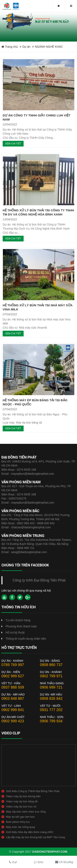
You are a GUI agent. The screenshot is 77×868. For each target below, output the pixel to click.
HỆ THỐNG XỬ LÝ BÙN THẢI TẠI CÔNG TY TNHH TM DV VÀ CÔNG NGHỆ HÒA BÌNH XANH (38, 212)
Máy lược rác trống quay (21, 827)
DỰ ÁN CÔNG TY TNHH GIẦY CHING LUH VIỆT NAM (36, 117)
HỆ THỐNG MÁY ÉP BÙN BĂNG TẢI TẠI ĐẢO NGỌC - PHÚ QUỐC (35, 402)
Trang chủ (10, 47)
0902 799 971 (51, 676)
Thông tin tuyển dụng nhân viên (26, 639)
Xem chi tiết (13, 144)
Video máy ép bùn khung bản (23, 796)
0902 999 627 (13, 676)
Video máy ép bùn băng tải (22, 801)
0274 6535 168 (26, 470)
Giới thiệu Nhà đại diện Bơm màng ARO (30, 832)
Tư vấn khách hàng (18, 620)
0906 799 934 (51, 721)
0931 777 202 (51, 710)
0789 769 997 (13, 665)
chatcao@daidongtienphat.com (31, 527)
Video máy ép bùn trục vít (21, 807)
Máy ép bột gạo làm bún (20, 817)
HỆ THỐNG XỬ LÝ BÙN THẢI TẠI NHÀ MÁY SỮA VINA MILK (38, 307)
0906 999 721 (26, 548)
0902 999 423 (13, 721)
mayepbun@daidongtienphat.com (33, 474)
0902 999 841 (13, 710)
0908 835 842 (51, 699)
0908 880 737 (51, 665)
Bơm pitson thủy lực (18, 822)
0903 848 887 (13, 699)
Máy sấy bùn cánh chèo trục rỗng (26, 812)
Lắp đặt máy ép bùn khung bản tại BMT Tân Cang (35, 837)
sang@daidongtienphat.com (29, 552)
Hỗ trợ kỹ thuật (15, 632)
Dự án (26, 47)
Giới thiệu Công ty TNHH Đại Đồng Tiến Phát (33, 791)
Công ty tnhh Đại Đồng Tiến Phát (39, 580)
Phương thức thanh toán (21, 626)
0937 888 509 (13, 687)
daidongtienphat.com (50, 852)
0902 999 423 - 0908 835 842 (36, 523)
